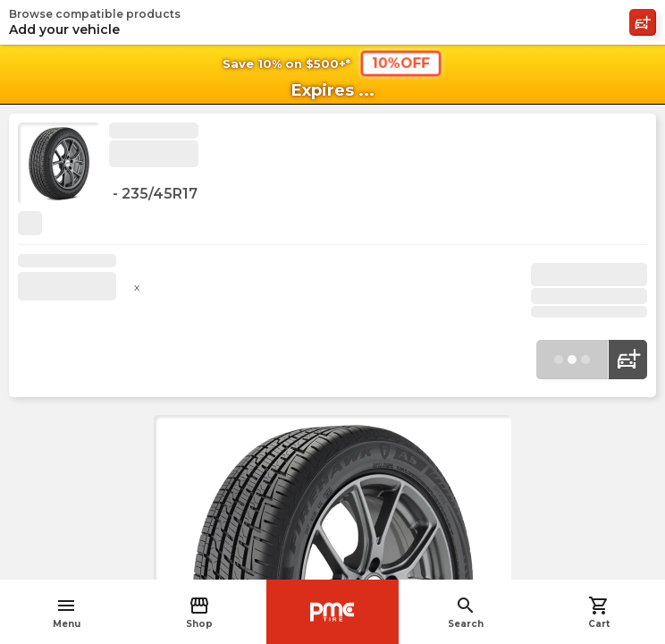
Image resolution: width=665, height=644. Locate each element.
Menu (67, 612)
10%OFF (401, 63)
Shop (199, 612)
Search (466, 612)
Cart (599, 612)
